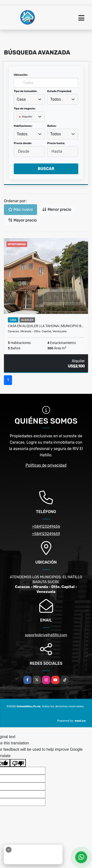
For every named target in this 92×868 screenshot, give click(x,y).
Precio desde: (23, 143)
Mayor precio (22, 220)
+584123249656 (46, 526)
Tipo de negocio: (25, 109)
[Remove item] (20, 117)
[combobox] (29, 99)
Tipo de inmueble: (25, 91)
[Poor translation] (18, 763)
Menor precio (57, 209)
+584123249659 (46, 534)
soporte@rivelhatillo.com (46, 635)
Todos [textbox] (56, 99)
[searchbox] (18, 125)
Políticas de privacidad (46, 465)
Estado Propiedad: (60, 91)
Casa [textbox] (21, 99)
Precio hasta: (56, 143)
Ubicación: (21, 75)
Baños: (52, 126)
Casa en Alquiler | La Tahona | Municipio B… (46, 326)
